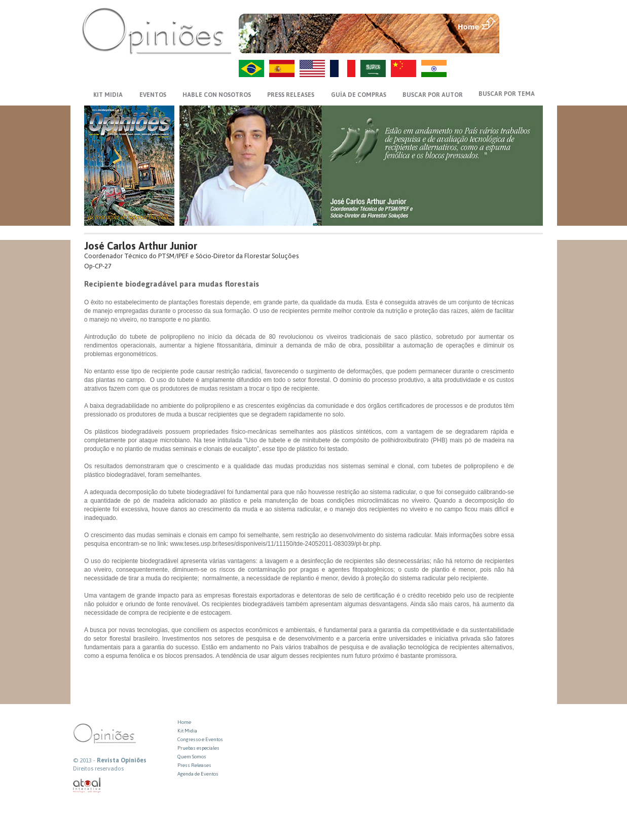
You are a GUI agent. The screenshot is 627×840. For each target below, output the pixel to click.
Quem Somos (192, 757)
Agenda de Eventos (198, 774)
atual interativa (87, 785)
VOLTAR (522, 44)
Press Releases (194, 765)
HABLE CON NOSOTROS (217, 95)
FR (343, 68)
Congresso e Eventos (200, 739)
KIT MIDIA (108, 95)
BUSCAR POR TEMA (507, 94)
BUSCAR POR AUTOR (433, 95)
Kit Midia (187, 731)
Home (184, 722)
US (312, 68)
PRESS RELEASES (291, 95)
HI (434, 68)
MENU (522, 23)
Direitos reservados (98, 768)
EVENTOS (153, 95)
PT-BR (251, 68)
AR (373, 68)
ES (282, 68)
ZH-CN (403, 68)
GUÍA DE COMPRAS (359, 95)
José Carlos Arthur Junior (141, 246)
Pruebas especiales (198, 748)
